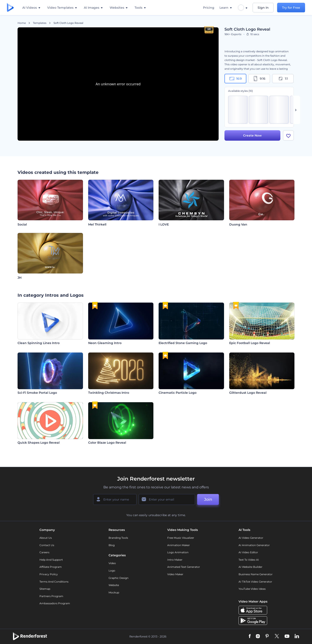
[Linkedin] (297, 636)
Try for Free (291, 8)
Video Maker (175, 574)
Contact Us (47, 545)
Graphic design (119, 578)
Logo (112, 571)
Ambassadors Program (55, 603)
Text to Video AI (249, 560)
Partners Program (51, 596)
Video (112, 563)
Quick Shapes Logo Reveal (39, 443)
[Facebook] (250, 636)
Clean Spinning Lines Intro (39, 343)
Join (208, 499)
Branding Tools (118, 538)
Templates (40, 23)
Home (22, 23)
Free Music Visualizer (181, 538)
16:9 (236, 79)
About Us (46, 538)
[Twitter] (277, 636)
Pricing (209, 8)
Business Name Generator (256, 574)
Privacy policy (49, 574)
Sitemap (45, 589)
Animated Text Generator (184, 567)
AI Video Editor (248, 552)
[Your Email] (167, 499)
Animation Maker (179, 545)
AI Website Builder (250, 567)
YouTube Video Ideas (252, 589)
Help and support (51, 560)
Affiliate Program (51, 567)
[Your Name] (115, 499)
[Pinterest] (267, 636)
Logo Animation (178, 552)
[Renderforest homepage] (10, 8)
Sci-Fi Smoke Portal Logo (37, 393)
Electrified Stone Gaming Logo (183, 343)
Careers (44, 552)
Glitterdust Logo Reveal (248, 393)
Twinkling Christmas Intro (109, 393)
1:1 (283, 79)
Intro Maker (175, 560)
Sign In (263, 8)
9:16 (259, 79)
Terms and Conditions (54, 582)
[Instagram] (258, 636)
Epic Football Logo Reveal (250, 343)
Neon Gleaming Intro (105, 343)
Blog (112, 545)
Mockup (114, 592)
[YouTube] (287, 636)
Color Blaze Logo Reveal (107, 443)
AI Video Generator (251, 538)
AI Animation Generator (254, 545)
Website (114, 585)
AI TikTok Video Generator (255, 582)
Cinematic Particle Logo (178, 393)
